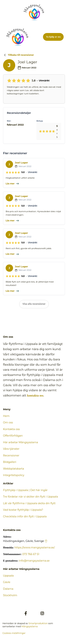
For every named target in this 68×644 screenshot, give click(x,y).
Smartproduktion (38, 623)
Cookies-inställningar (14, 633)
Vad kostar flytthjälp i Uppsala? (23, 510)
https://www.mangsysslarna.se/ (35, 547)
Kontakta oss (11, 429)
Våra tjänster (11, 449)
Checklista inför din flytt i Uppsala (25, 516)
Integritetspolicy (14, 475)
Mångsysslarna (30, 626)
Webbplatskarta (14, 469)
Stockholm (10, 595)
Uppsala (8, 576)
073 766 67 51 (31, 554)
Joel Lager (21, 163)
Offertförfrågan (13, 436)
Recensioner (11, 455)
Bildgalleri (10, 462)
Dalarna (8, 589)
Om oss (8, 422)
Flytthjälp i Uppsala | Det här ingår (25, 490)
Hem (6, 416)
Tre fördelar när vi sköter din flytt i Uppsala (31, 497)
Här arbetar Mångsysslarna (21, 442)
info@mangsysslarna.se (34, 561)
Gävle (7, 582)
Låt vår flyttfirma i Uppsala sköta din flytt (29, 503)
